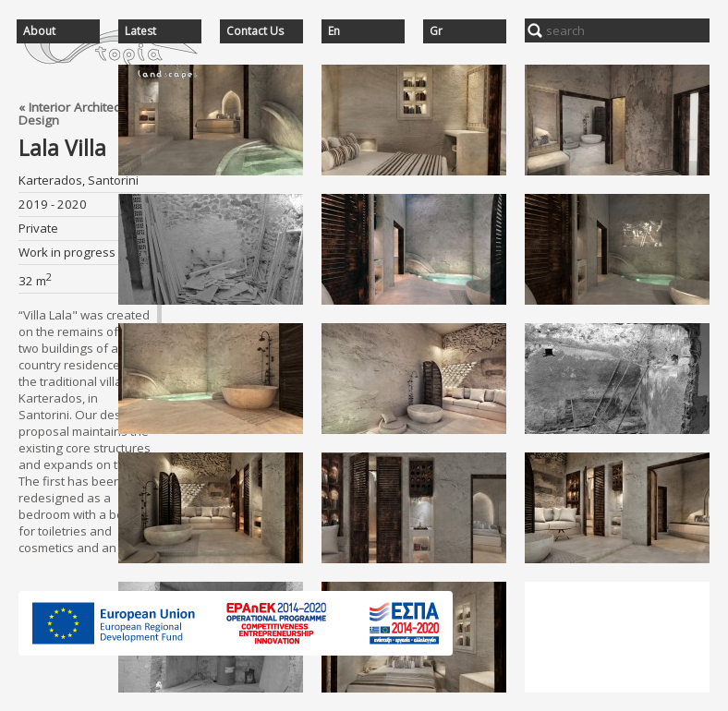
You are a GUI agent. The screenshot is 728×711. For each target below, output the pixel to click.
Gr (436, 31)
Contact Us (255, 31)
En (334, 31)
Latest (140, 31)
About (39, 31)
